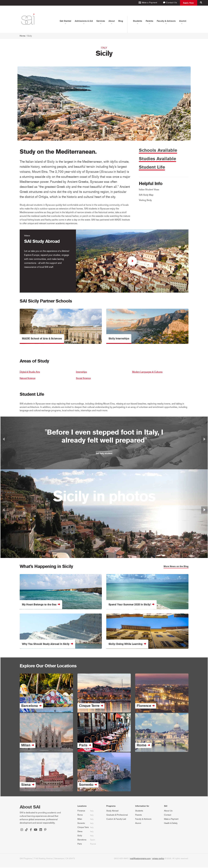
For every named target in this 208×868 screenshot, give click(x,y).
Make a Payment (171, 819)
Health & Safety (171, 824)
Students (139, 811)
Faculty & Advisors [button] (166, 21)
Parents (138, 815)
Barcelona (82, 840)
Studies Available (157, 159)
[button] (16, 443)
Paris (80, 844)
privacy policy (158, 859)
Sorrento (81, 824)
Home (23, 36)
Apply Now (188, 3)
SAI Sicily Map (146, 195)
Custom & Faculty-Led (116, 819)
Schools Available (158, 151)
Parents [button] (149, 21)
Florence (81, 811)
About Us (168, 811)
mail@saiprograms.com (140, 859)
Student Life (152, 168)
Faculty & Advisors (143, 819)
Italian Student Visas (149, 190)
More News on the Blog (176, 567)
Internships (81, 372)
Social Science (83, 379)
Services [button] (101, 21)
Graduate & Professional (117, 815)
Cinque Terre (83, 828)
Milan (80, 819)
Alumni (138, 824)
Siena (80, 832)
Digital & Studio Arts (30, 372)
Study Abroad (112, 811)
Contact (168, 815)
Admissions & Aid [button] (84, 21)
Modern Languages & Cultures (147, 372)
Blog (121, 21)
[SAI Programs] (28, 19)
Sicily (80, 836)
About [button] (112, 21)
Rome (80, 815)
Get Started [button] (65, 21)
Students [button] (138, 21)
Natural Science (28, 379)
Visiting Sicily (145, 201)
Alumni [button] (183, 21)
